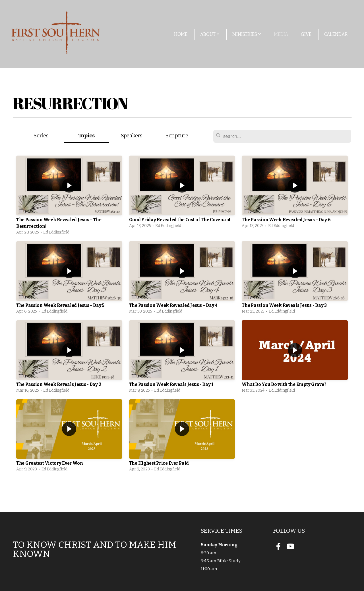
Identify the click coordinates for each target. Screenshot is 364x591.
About (210, 34)
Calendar (336, 34)
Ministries (247, 34)
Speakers (132, 136)
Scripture (177, 136)
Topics (86, 136)
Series (41, 136)
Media (281, 34)
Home (181, 34)
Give (306, 34)
